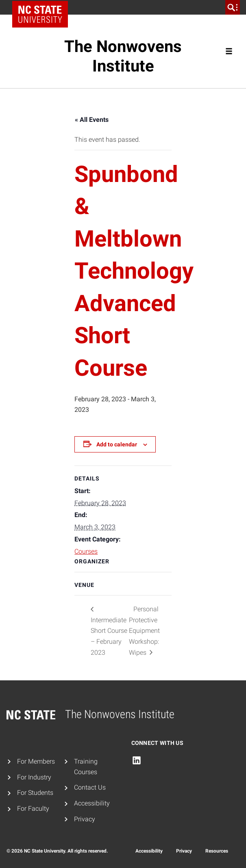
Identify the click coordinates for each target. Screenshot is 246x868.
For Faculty (33, 808)
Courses (86, 551)
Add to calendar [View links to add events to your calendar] (117, 444)
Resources (217, 851)
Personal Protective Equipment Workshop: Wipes (144, 631)
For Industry (34, 777)
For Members (36, 761)
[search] (233, 7)
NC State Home (43, 7)
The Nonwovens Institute (123, 56)
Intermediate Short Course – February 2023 (109, 636)
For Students (35, 793)
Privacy (85, 819)
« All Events (92, 120)
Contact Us (90, 787)
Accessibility (92, 803)
